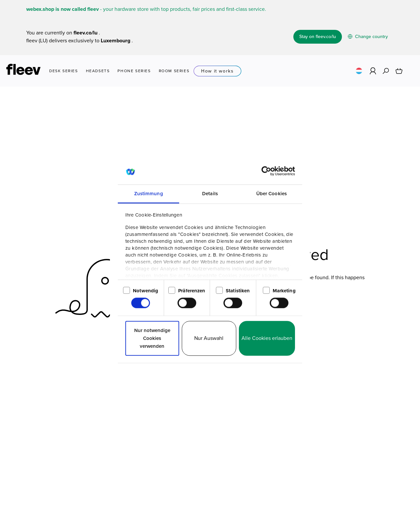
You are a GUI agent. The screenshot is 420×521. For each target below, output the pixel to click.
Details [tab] (210, 194)
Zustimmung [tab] (149, 194)
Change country (368, 37)
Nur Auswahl (209, 338)
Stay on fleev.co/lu (318, 37)
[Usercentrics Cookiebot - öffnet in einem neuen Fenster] (266, 171)
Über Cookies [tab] (272, 194)
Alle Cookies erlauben (267, 338)
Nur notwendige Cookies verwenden (152, 338)
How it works (217, 71)
